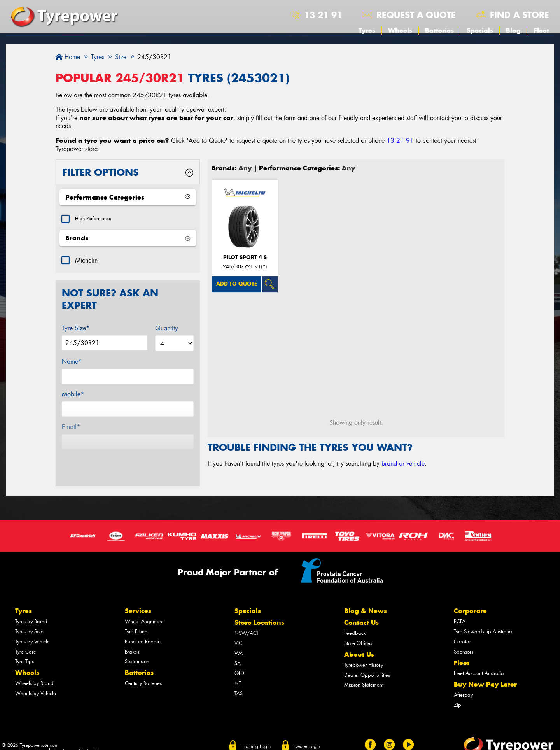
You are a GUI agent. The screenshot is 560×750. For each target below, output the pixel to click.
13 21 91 (323, 15)
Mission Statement (364, 673)
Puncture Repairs (143, 629)
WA (239, 641)
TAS (239, 681)
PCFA (460, 609)
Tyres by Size (29, 619)
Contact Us (361, 610)
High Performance (99, 220)
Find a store (520, 15)
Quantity (167, 330)
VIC (238, 631)
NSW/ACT (247, 621)
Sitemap (105, 739)
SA (238, 651)
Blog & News (366, 599)
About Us (359, 642)
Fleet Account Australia (479, 661)
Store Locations (259, 610)
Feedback (355, 621)
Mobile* (73, 396)
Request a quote (416, 15)
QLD (239, 661)
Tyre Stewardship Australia (483, 619)
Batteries (439, 30)
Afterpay (463, 683)
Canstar (462, 629)
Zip (458, 693)
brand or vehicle (403, 463)
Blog (513, 30)
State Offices (358, 631)
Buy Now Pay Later (485, 672)
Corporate (470, 599)
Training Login (256, 734)
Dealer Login (307, 734)
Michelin (86, 262)
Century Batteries (143, 671)
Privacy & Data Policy (24, 739)
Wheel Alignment (144, 609)
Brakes (132, 639)
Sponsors (464, 639)
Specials (480, 30)
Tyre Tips (24, 649)
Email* (71, 429)
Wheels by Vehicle (36, 681)
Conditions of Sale (72, 739)
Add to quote (237, 284)
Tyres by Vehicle (32, 629)
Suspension (137, 649)
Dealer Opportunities (367, 663)
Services (138, 599)
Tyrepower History (364, 653)
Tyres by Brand (31, 609)
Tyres (367, 30)
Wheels (400, 30)
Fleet (541, 30)
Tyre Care (26, 639)
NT (238, 671)
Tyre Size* (76, 330)
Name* (72, 364)
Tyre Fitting (136, 619)
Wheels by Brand (34, 671)
